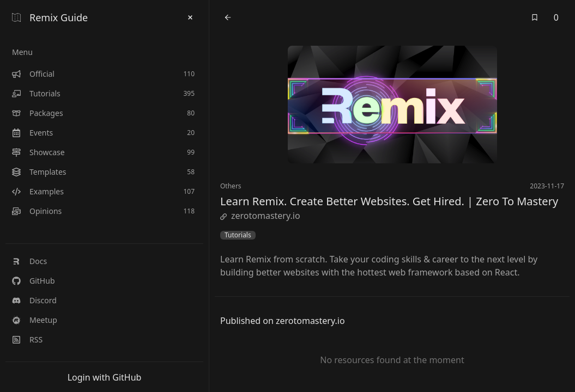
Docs (29, 261)
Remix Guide (50, 17)
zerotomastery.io (260, 216)
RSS (27, 339)
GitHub (34, 281)
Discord (34, 300)
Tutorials (238, 235)
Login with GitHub (105, 377)
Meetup (35, 320)
